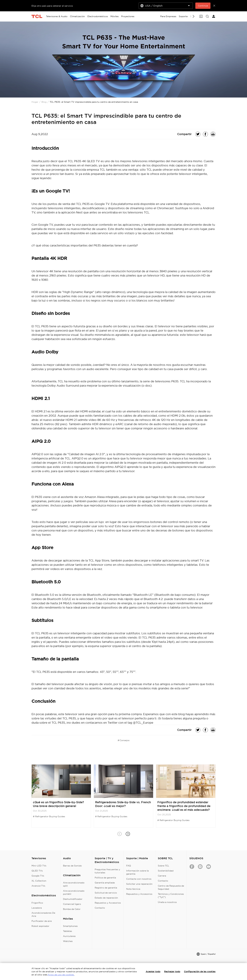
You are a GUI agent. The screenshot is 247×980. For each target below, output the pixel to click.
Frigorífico (37, 903)
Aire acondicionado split (74, 884)
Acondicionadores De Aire (43, 914)
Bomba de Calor (72, 909)
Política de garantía (105, 878)
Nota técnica (133, 889)
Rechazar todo (172, 972)
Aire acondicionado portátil (74, 892)
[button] (128, 834)
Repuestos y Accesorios (108, 903)
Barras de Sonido (72, 866)
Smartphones (70, 926)
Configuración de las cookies (200, 972)
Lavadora (37, 908)
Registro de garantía (106, 888)
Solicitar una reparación (139, 884)
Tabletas (67, 931)
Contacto (100, 908)
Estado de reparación (106, 898)
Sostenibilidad (166, 871)
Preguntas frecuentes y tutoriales (107, 871)
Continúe (203, 6)
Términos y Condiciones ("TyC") (171, 896)
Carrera (162, 876)
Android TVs (38, 886)
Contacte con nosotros (139, 879)
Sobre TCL (164, 866)
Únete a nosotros (167, 902)
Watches (68, 941)
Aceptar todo (153, 972)
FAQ (129, 866)
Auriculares (69, 936)
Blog (44, 102)
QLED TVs (37, 871)
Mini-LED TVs (39, 866)
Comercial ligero (72, 904)
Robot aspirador (40, 926)
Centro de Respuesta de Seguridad (171, 887)
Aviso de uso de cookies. (61, 975)
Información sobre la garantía (137, 872)
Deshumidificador (73, 899)
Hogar (35, 102)
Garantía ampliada (105, 883)
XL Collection (39, 881)
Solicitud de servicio (106, 893)
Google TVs (38, 876)
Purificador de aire (42, 921)
